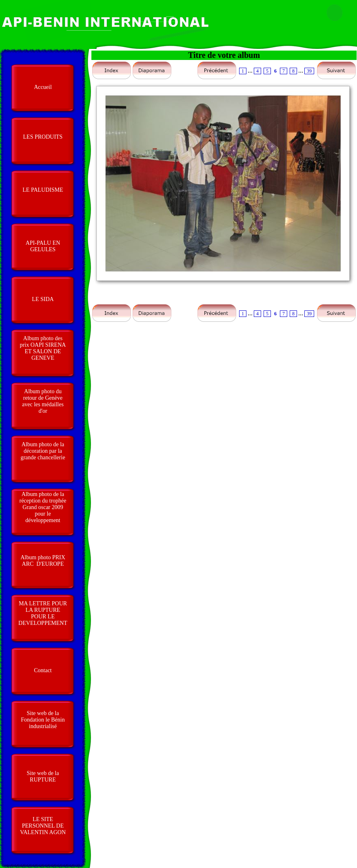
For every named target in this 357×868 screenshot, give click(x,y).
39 (309, 71)
